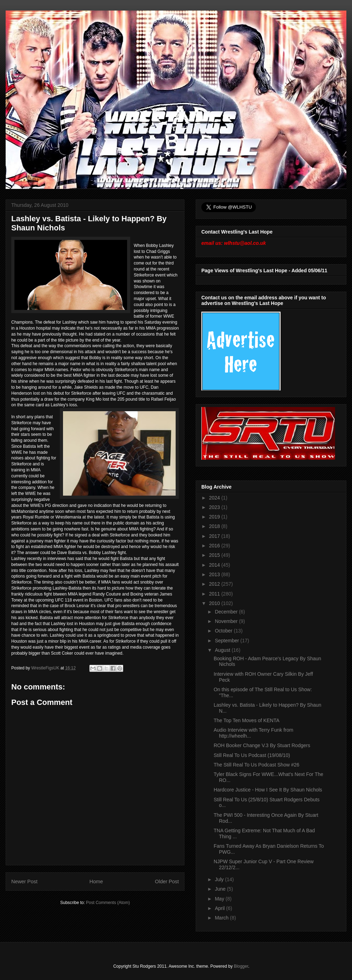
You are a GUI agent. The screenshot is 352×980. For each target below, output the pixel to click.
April (220, 908)
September (227, 641)
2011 (215, 594)
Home (96, 882)
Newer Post (24, 882)
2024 (215, 498)
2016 (215, 546)
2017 (215, 536)
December (227, 612)
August (223, 650)
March (222, 918)
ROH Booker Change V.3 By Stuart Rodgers (262, 745)
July (220, 879)
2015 (215, 555)
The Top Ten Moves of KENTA (247, 720)
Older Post (167, 882)
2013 (215, 574)
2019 (215, 517)
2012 (215, 584)
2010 (215, 603)
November (227, 621)
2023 (215, 507)
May (220, 899)
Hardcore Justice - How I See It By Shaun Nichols (268, 790)
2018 (215, 526)
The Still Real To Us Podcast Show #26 (256, 765)
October (224, 631)
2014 (215, 565)
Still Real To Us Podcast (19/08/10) (252, 755)
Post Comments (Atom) (108, 903)
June (221, 889)
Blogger (241, 966)
